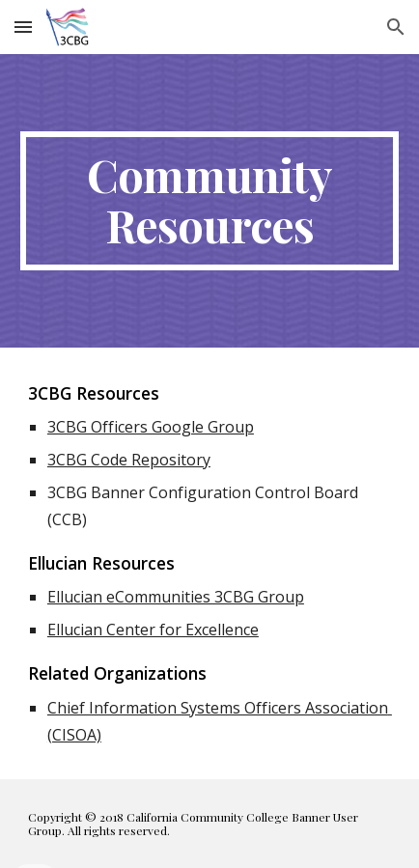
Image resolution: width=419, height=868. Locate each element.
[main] (209, 201)
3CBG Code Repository (129, 460)
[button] (23, 27)
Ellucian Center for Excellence (153, 630)
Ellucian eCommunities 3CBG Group (176, 597)
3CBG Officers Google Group (151, 427)
